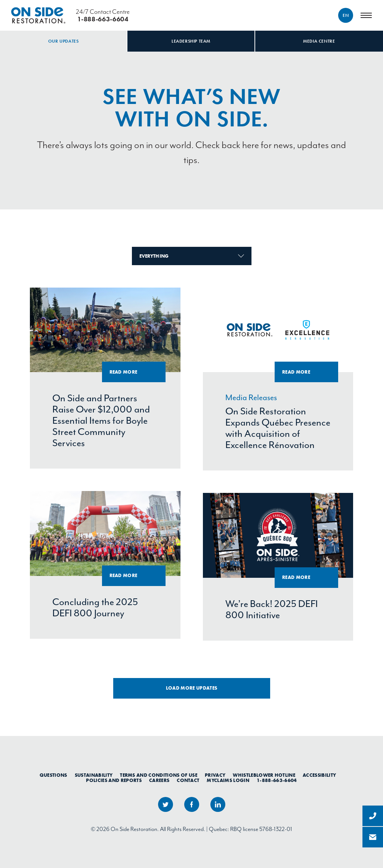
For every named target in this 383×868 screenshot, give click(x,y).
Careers (159, 780)
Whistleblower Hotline (264, 775)
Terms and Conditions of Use (159, 775)
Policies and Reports (114, 780)
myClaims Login (228, 780)
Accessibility (319, 775)
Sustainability (94, 775)
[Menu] (366, 15)
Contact (188, 780)
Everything (192, 256)
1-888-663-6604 (277, 780)
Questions (53, 775)
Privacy (215, 775)
